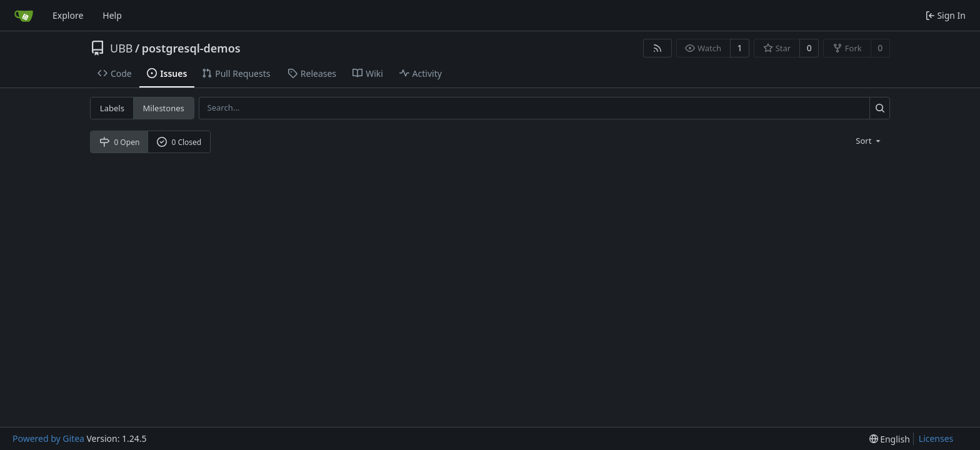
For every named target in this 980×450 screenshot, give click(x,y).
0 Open (120, 142)
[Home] (24, 16)
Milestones (164, 108)
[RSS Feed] (657, 48)
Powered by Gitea (48, 438)
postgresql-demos (191, 48)
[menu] (869, 141)
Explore (68, 15)
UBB (122, 48)
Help (112, 15)
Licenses (936, 438)
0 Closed (179, 142)
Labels (112, 108)
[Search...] (880, 108)
